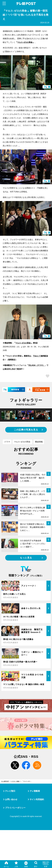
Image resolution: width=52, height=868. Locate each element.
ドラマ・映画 (15, 781)
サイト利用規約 (37, 799)
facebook (26, 765)
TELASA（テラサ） (36, 365)
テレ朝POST (26, 4)
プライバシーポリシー (15, 808)
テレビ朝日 (10, 791)
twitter (15, 765)
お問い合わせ (11, 799)
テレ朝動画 (35, 791)
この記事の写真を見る (26, 430)
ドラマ (7, 442)
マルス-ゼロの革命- (25, 42)
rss (37, 765)
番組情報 (39, 442)
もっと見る (26, 558)
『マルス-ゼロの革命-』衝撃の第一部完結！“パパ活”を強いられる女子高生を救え (28, 781)
